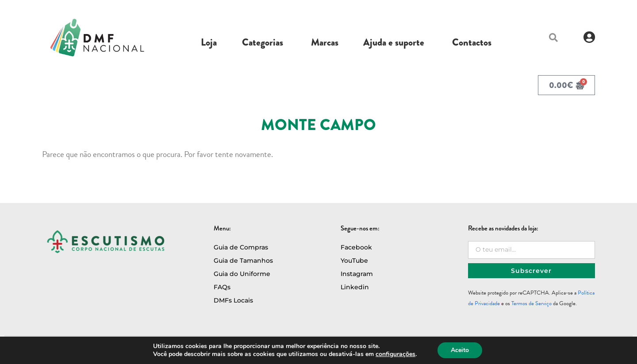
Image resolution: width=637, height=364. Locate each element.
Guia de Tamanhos (243, 261)
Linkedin (355, 287)
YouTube (354, 261)
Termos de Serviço (531, 303)
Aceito (460, 350)
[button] (553, 38)
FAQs (222, 287)
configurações (395, 354)
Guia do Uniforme (242, 274)
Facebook (356, 247)
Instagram (357, 274)
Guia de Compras (241, 247)
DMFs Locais (233, 300)
